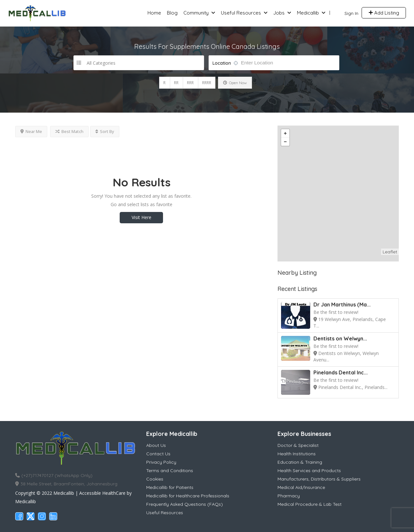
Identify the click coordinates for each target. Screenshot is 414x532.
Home (154, 13)
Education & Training (300, 462)
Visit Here (142, 217)
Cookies (155, 479)
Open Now (235, 83)
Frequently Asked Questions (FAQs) (185, 504)
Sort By (105, 131)
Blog (172, 13)
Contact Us (158, 454)
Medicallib (308, 13)
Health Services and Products (309, 471)
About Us (156, 445)
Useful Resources (241, 13)
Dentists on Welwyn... (340, 338)
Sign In (351, 13)
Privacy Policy (161, 462)
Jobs (279, 13)
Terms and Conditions (170, 471)
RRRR (207, 83)
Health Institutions (297, 454)
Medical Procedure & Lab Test (310, 504)
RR (176, 83)
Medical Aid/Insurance (301, 487)
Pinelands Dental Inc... (341, 372)
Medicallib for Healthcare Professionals (188, 496)
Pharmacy (289, 496)
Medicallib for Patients (170, 487)
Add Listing (384, 13)
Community (196, 13)
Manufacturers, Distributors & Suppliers (319, 479)
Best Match (69, 131)
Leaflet (390, 252)
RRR (190, 83)
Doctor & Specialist (298, 445)
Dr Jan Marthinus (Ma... (342, 305)
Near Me (31, 131)
